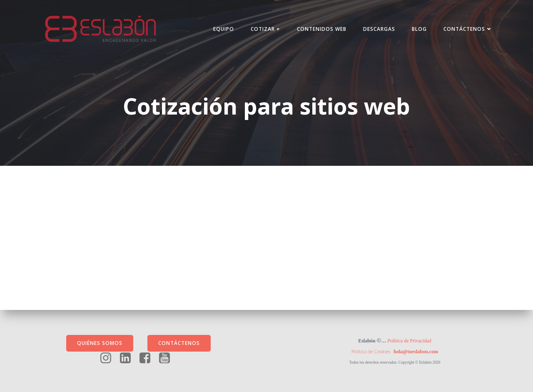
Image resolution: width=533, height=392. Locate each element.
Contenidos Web (322, 29)
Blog (419, 29)
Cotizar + (265, 29)
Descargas (379, 29)
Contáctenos (468, 29)
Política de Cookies (371, 351)
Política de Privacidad (410, 341)
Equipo (224, 29)
